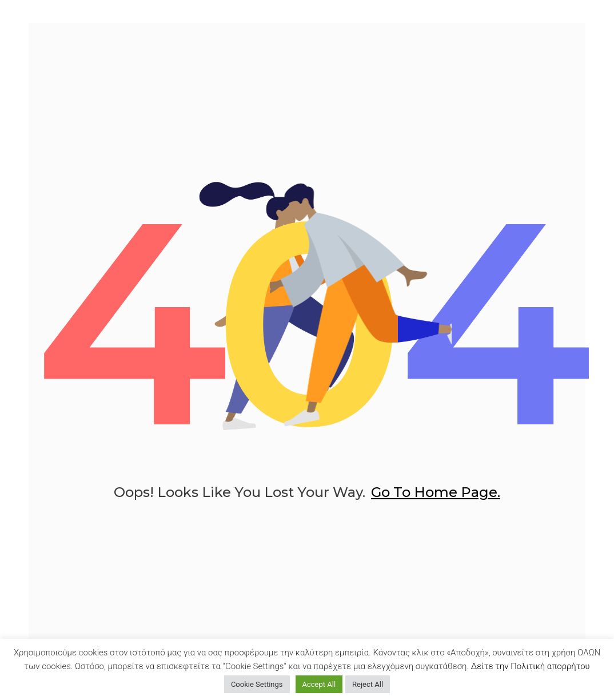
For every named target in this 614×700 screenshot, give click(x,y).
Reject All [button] (368, 684)
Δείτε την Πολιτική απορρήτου (531, 666)
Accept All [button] (319, 684)
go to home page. (436, 492)
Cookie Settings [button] (257, 684)
